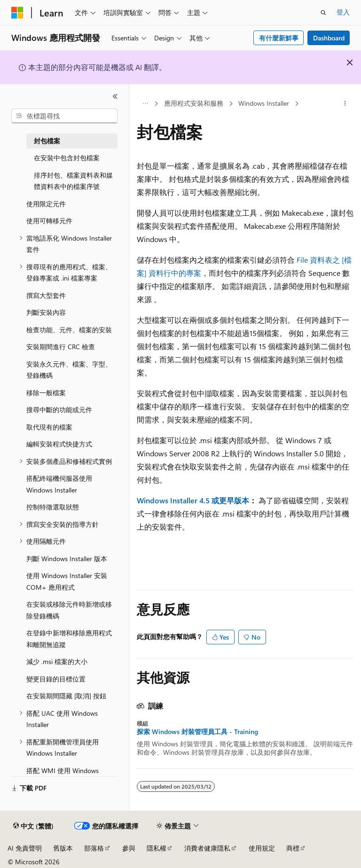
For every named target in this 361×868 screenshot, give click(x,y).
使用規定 (262, 848)
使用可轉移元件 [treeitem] (49, 221)
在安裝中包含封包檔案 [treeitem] (67, 158)
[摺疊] (115, 96)
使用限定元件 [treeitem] (46, 204)
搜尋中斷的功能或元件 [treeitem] (59, 410)
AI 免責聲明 (25, 848)
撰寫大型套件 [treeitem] (46, 295)
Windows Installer (264, 103)
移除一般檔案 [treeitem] (46, 393)
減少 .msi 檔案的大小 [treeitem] (57, 661)
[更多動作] (345, 104)
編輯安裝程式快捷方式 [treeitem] (59, 444)
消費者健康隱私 (207, 848)
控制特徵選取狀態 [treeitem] (53, 507)
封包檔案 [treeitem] (47, 141)
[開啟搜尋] (323, 13)
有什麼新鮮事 (279, 38)
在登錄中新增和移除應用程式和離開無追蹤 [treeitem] (69, 639)
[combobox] (64, 116)
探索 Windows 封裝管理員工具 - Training (197, 732)
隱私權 (157, 848)
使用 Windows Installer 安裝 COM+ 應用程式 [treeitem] (67, 581)
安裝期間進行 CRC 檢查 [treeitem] (61, 347)
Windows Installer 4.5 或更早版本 (193, 500)
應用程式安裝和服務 (194, 103)
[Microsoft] (17, 13)
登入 (343, 12)
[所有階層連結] (145, 104)
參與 (129, 848)
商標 (293, 848)
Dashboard (329, 38)
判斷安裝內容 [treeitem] (46, 312)
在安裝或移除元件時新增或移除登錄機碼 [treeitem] (69, 610)
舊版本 (63, 848)
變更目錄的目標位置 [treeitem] (56, 679)
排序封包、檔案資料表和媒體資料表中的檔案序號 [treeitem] (73, 181)
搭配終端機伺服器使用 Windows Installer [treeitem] (59, 484)
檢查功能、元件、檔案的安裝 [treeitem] (69, 330)
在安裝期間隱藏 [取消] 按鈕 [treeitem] (66, 696)
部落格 (94, 848)
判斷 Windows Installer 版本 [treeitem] (67, 559)
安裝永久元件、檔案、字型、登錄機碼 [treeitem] (69, 370)
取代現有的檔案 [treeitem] (49, 427)
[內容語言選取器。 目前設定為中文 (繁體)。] (33, 826)
